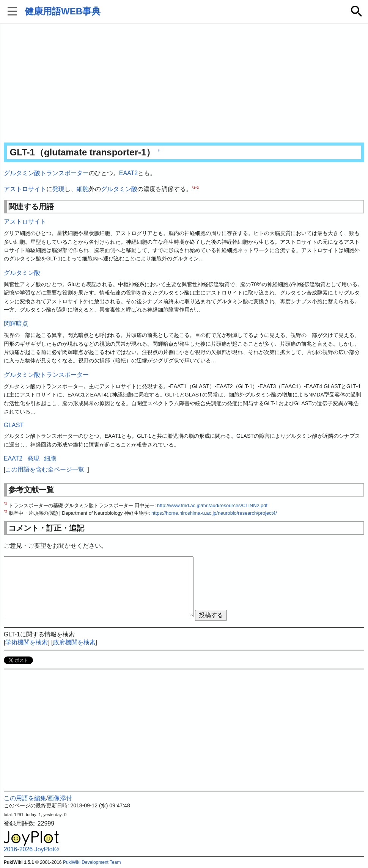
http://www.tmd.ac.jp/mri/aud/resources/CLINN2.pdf (212, 505)
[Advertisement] (184, 83)
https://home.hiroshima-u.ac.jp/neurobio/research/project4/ (214, 513)
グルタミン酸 (119, 189)
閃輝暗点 (16, 324)
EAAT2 (129, 173)
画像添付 (60, 798)
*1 (194, 187)
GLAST (14, 425)
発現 (58, 189)
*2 (197, 187)
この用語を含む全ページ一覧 (45, 469)
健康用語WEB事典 (63, 11)
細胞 (83, 189)
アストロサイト (25, 189)
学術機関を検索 (27, 642)
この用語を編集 (25, 798)
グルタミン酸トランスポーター (46, 173)
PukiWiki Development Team (92, 862)
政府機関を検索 (74, 642)
